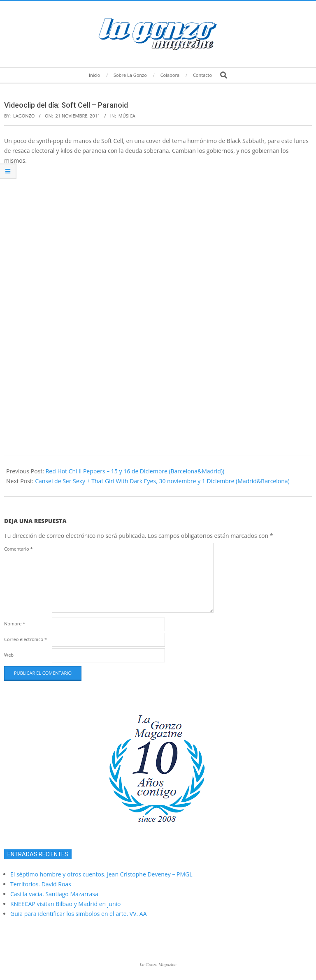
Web (9, 655)
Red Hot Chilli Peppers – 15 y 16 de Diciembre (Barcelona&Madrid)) (135, 471)
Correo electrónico (26, 639)
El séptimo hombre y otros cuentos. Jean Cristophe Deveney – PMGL (101, 874)
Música (127, 116)
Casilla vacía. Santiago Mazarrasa (54, 894)
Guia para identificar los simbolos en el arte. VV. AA (79, 914)
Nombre (15, 624)
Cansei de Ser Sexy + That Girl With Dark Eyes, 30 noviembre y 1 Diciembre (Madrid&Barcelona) (162, 481)
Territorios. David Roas (41, 884)
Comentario (19, 549)
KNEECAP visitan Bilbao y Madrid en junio (65, 904)
